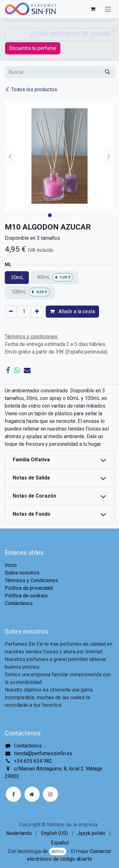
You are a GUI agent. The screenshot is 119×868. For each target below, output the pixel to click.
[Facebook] (8, 370)
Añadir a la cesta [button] (72, 311)
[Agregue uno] (37, 312)
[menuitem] (19, 833)
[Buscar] (108, 72)
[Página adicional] (32, 794)
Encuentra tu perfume (33, 48)
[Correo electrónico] (27, 370)
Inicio (11, 565)
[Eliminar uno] (11, 312)
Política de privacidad (29, 588)
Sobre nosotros (22, 573)
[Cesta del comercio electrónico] (93, 9)
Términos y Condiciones (31, 580)
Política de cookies (26, 596)
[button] (10, 156)
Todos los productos (31, 90)
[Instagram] (50, 794)
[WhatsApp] (17, 370)
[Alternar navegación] (108, 9)
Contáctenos (19, 603)
